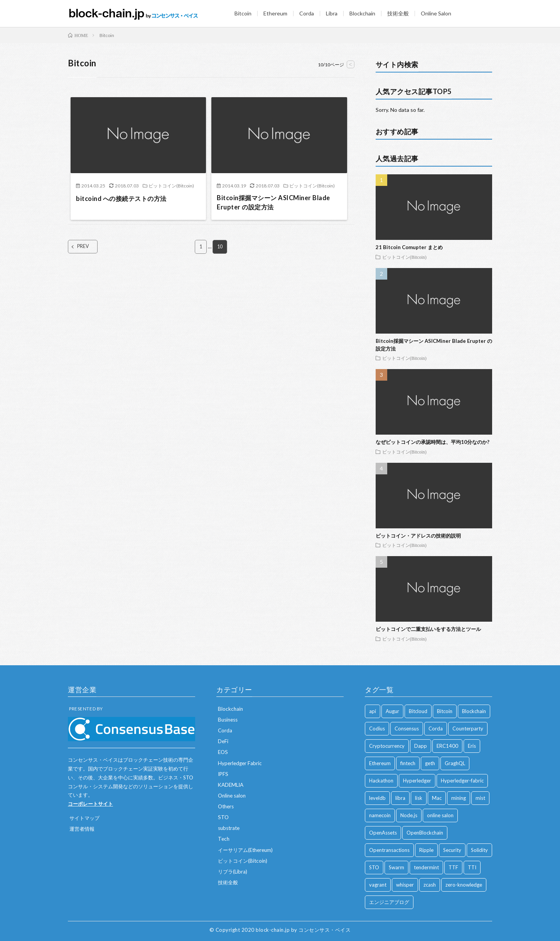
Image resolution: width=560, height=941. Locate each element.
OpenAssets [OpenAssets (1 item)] (383, 833)
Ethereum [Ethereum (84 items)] (380, 763)
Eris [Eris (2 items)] (472, 746)
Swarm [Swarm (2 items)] (396, 867)
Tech (224, 838)
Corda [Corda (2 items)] (436, 729)
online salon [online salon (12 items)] (440, 815)
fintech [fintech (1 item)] (408, 763)
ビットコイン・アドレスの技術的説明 (418, 536)
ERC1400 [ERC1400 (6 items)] (447, 746)
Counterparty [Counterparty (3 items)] (468, 729)
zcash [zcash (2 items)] (430, 885)
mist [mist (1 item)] (480, 798)
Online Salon (436, 13)
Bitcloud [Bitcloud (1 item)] (418, 711)
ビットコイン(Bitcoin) (171, 186)
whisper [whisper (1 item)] (405, 885)
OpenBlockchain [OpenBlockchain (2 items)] (425, 833)
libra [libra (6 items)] (400, 798)
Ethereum (275, 13)
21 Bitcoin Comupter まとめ (409, 247)
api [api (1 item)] (373, 711)
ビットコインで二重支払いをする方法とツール (428, 629)
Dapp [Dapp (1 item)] (421, 746)
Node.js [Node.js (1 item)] (409, 815)
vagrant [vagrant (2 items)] (378, 885)
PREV (90, 249)
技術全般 (398, 13)
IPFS (223, 773)
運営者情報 (83, 829)
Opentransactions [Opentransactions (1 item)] (389, 850)
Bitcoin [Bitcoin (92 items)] (445, 711)
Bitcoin (243, 13)
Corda (307, 13)
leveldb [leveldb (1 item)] (377, 798)
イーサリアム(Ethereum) (248, 849)
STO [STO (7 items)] (374, 867)
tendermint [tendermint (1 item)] (426, 867)
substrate (230, 827)
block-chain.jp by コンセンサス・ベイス (303, 930)
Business (229, 719)
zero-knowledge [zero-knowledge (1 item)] (464, 885)
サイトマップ (86, 818)
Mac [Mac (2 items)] (437, 798)
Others (227, 806)
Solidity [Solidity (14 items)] (479, 850)
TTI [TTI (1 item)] (472, 867)
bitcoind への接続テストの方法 (126, 198)
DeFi (223, 741)
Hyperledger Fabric (241, 763)
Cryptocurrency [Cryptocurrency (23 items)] (387, 746)
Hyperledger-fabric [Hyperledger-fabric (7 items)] (462, 781)
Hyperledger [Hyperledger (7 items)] (417, 781)
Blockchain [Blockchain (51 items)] (474, 711)
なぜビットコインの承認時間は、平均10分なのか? (433, 442)
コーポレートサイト (90, 804)
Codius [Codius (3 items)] (377, 729)
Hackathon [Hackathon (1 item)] (381, 781)
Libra (332, 13)
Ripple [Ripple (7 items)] (426, 850)
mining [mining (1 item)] (459, 798)
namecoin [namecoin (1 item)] (380, 815)
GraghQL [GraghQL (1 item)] (455, 763)
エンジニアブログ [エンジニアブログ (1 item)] (389, 902)
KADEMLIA (232, 784)
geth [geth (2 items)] (430, 763)
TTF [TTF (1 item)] (453, 867)
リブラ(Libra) (233, 871)
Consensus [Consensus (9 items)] (407, 729)
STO (223, 817)
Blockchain (362, 13)
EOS (223, 752)
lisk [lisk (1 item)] (419, 798)
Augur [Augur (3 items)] (392, 711)
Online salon (233, 795)
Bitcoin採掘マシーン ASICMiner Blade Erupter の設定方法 (279, 203)
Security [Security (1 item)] (452, 850)
